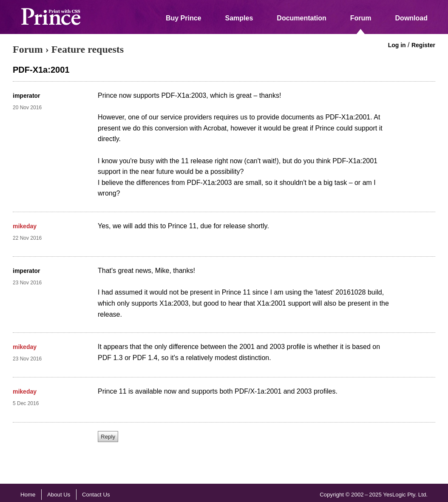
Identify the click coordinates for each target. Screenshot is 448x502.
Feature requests (88, 49)
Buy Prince (184, 18)
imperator (27, 96)
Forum (361, 18)
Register (423, 45)
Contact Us (96, 495)
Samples (239, 18)
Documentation (301, 18)
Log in (397, 45)
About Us (59, 495)
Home (28, 495)
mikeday (25, 226)
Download (411, 18)
